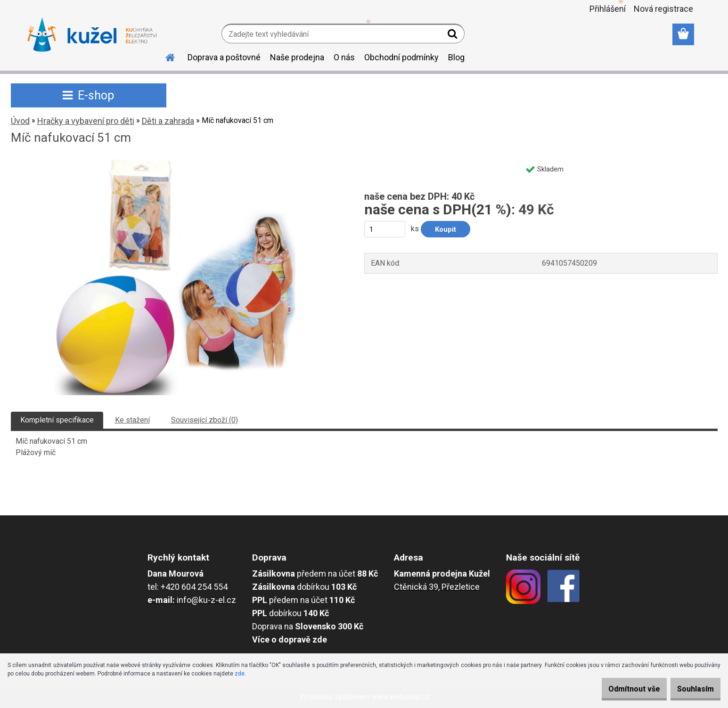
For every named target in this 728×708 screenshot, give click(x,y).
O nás (344, 57)
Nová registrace (663, 9)
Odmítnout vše (619, 689)
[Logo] (92, 35)
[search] (454, 36)
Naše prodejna (297, 57)
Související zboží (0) (204, 420)
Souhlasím (690, 689)
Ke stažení (132, 420)
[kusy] (385, 229)
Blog (456, 57)
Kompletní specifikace (57, 420)
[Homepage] (165, 56)
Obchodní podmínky (401, 57)
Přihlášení (608, 9)
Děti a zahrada (168, 121)
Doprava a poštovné (224, 57)
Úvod (20, 121)
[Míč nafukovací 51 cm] (175, 163)
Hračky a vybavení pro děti (86, 121)
